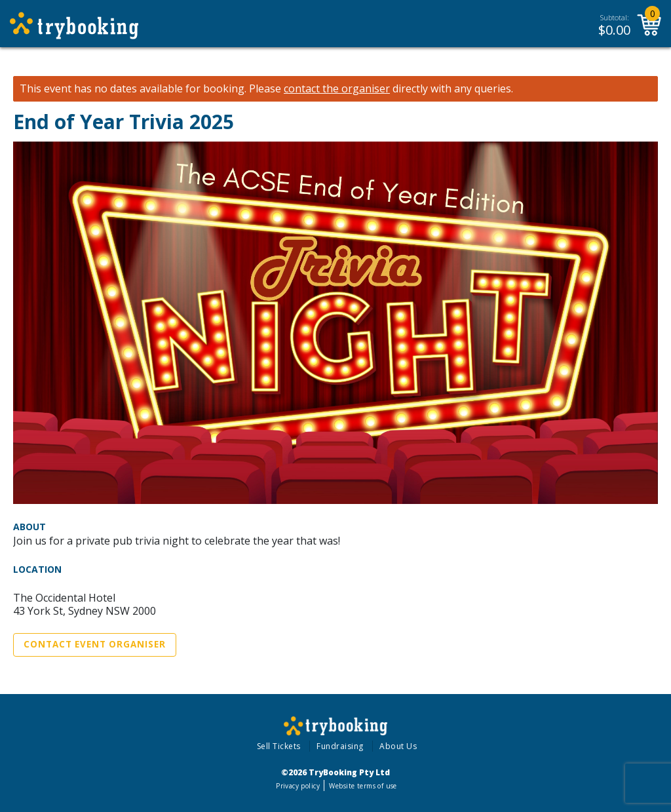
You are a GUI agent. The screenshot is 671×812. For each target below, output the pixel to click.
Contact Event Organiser (95, 644)
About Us (398, 746)
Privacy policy (298, 786)
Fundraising (340, 746)
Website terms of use (363, 786)
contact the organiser (337, 89)
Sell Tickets (279, 746)
